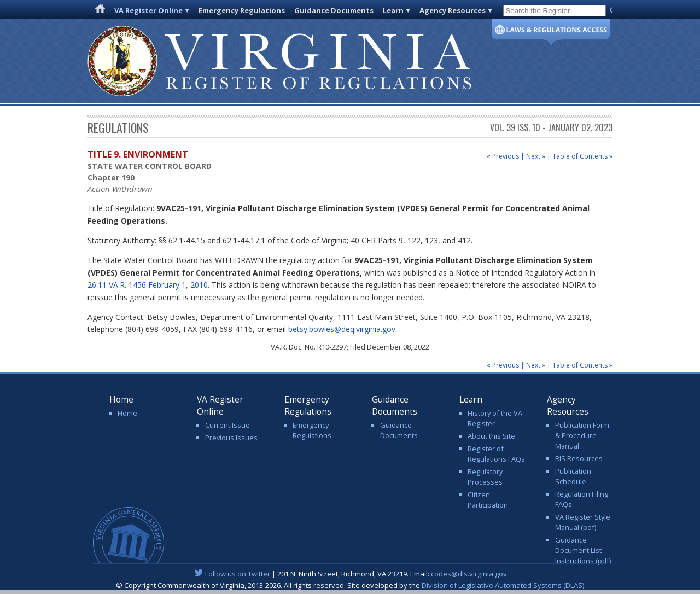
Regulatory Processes (485, 477)
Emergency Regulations (242, 10)
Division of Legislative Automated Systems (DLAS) (503, 585)
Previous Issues (231, 438)
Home (127, 413)
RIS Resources (579, 458)
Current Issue (227, 425)
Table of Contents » (582, 156)
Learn (393, 10)
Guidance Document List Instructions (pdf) (583, 550)
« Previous (503, 156)
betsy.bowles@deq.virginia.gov (342, 329)
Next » (536, 156)
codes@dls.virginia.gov (469, 574)
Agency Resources (453, 10)
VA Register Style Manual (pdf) (583, 522)
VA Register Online (148, 10)
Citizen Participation (488, 500)
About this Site (491, 436)
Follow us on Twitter (238, 574)
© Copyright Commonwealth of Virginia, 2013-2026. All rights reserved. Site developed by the (350, 585)
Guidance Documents (334, 10)
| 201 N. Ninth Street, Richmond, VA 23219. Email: (350, 574)
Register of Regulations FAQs (496, 454)
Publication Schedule (573, 476)
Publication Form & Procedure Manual (582, 435)
